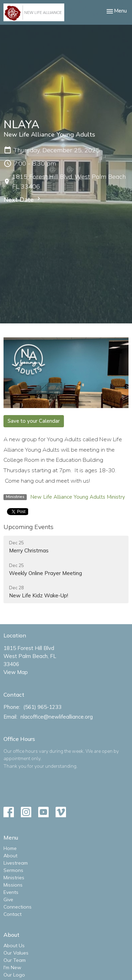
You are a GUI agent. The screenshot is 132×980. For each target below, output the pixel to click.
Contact (13, 914)
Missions (13, 885)
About (10, 856)
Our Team (15, 960)
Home (10, 848)
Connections (18, 907)
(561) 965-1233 (42, 707)
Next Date (23, 200)
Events (11, 892)
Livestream (16, 863)
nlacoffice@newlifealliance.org (57, 717)
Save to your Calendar (34, 421)
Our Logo (14, 975)
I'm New (12, 967)
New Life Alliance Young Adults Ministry (78, 497)
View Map (16, 672)
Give (8, 899)
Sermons (13, 870)
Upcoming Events (28, 527)
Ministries (14, 878)
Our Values (16, 953)
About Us (14, 945)
